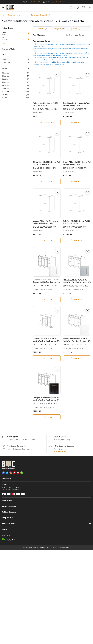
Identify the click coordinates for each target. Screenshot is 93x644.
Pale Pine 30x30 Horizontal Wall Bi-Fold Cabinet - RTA (77, 222)
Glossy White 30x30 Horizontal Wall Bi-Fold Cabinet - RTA (77, 163)
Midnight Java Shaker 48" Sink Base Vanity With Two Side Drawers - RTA (47, 399)
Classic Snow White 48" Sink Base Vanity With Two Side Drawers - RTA (47, 340)
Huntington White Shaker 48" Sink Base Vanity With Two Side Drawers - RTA (46, 281)
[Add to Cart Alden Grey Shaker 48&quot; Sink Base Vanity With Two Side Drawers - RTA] (77, 299)
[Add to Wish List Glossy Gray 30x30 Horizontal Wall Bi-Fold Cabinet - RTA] (57, 133)
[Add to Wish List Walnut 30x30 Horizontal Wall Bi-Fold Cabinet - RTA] (57, 74)
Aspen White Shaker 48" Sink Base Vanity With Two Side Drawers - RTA (77, 340)
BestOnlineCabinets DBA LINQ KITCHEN (42, 548)
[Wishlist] (77, 7)
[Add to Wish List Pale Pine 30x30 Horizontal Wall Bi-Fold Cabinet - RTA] (87, 192)
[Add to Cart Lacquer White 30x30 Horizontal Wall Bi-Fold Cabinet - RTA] (47, 241)
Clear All (5, 44)
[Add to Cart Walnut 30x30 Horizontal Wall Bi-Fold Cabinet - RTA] (47, 123)
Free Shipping (12, 437)
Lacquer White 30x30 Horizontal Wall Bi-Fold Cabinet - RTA (46, 222)
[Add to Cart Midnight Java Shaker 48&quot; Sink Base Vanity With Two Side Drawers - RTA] (47, 417)
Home (3, 15)
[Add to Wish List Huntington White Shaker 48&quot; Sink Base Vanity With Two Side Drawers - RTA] (57, 251)
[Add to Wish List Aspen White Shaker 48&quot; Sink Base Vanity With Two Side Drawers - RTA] (87, 310)
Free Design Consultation (17, 446)
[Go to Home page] (10, 7)
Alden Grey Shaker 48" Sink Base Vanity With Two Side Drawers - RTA (77, 281)
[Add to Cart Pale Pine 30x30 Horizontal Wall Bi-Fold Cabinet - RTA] (77, 241)
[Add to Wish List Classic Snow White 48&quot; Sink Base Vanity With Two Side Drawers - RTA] (57, 310)
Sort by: (78, 35)
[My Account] (83, 7)
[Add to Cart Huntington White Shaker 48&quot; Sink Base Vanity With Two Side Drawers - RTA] (47, 299)
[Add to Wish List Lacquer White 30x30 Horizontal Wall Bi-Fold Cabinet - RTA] (57, 192)
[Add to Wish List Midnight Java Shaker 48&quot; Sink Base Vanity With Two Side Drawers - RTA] (57, 369)
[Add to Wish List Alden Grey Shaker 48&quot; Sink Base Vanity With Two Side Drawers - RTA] (87, 251)
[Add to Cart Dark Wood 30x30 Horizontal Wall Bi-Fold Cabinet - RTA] (77, 123)
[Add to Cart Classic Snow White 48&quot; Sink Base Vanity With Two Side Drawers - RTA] (47, 359)
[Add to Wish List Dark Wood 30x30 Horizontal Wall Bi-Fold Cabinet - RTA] (87, 74)
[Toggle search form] (71, 7)
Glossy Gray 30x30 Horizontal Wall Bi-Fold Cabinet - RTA (46, 163)
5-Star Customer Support (64, 446)
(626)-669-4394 (14, 490)
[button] (16, 28)
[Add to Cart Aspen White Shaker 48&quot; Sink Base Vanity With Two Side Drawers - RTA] (77, 359)
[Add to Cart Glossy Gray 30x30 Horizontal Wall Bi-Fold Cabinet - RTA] (47, 182)
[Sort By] (82, 35)
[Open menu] (3, 7)
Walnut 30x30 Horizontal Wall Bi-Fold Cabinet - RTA (46, 104)
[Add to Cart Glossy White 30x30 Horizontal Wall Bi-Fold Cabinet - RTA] (77, 182)
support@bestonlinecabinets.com (60, 2)
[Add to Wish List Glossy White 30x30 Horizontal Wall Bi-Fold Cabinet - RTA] (87, 133)
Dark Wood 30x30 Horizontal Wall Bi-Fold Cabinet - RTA (76, 104)
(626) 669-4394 (35, 2)
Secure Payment (60, 437)
